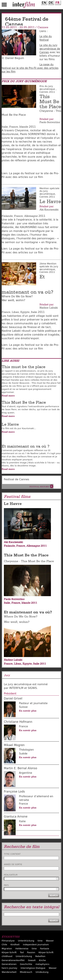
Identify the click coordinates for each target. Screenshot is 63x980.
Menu (4, 5)
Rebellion (40, 956)
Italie (5, 127)
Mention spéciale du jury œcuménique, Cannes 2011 (49, 193)
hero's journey (9, 968)
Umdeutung (42, 972)
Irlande (24, 127)
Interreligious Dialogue (33, 968)
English (44, 2)
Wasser (50, 941)
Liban (15, 312)
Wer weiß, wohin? (17, 622)
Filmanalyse (8, 941)
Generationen (9, 964)
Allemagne (31, 216)
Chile (4, 945)
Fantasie (45, 949)
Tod (22, 952)
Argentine (26, 773)
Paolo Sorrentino (50, 122)
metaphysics (42, 964)
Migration (7, 949)
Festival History (39, 487)
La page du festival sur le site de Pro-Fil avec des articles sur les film (30, 68)
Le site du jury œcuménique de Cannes (50, 49)
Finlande (7, 216)
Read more (8, 396)
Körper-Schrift (9, 952)
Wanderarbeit (9, 972)
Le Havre (50, 202)
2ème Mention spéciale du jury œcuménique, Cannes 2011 (49, 268)
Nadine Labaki (49, 308)
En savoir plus (28, 711)
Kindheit (15, 945)
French (57, 2)
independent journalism (36, 945)
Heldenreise (22, 949)
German (51, 2)
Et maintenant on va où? (28, 612)
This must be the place (24, 367)
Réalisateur (11, 875)
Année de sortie (13, 864)
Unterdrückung (26, 941)
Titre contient (12, 854)
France (14, 127)
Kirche (42, 960)
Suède (23, 754)
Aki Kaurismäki (49, 210)
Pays (6, 885)
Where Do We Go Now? (21, 617)
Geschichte (26, 964)
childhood (7, 956)
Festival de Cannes (17, 479)
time (40, 941)
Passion (31, 952)
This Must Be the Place (50, 102)
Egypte (25, 312)
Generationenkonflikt (13, 960)
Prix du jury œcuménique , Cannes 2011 (48, 89)
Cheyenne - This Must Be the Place (29, 561)
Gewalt (32, 960)
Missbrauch (26, 972)
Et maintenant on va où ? (26, 446)
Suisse (23, 707)
